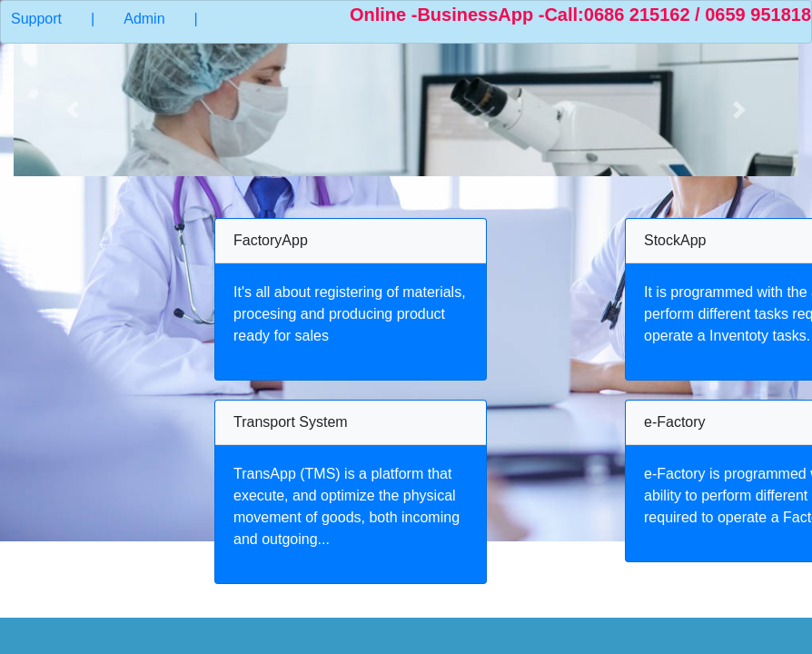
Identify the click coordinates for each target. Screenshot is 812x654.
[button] (73, 110)
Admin (144, 19)
